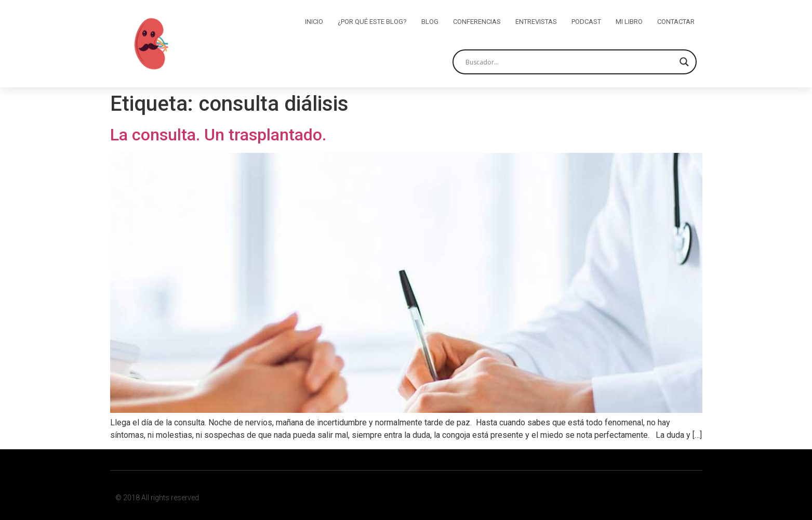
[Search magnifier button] (684, 62)
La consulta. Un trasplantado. (218, 135)
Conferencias (477, 22)
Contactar (676, 22)
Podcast (586, 22)
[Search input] (570, 62)
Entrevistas (536, 22)
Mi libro (629, 22)
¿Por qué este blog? (372, 22)
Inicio (314, 22)
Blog (430, 22)
